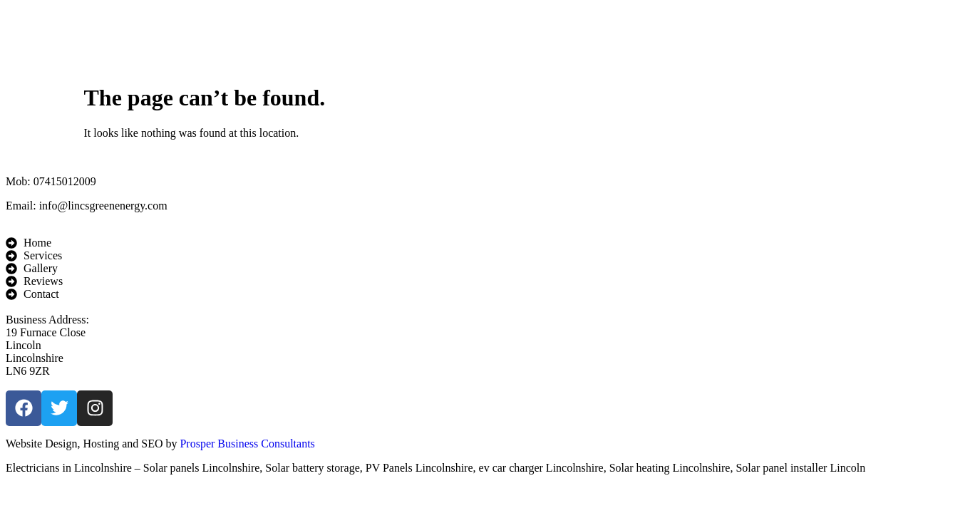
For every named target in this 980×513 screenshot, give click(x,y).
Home (256, 37)
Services (365, 37)
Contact (715, 37)
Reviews (598, 37)
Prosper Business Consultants (247, 444)
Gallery (482, 37)
